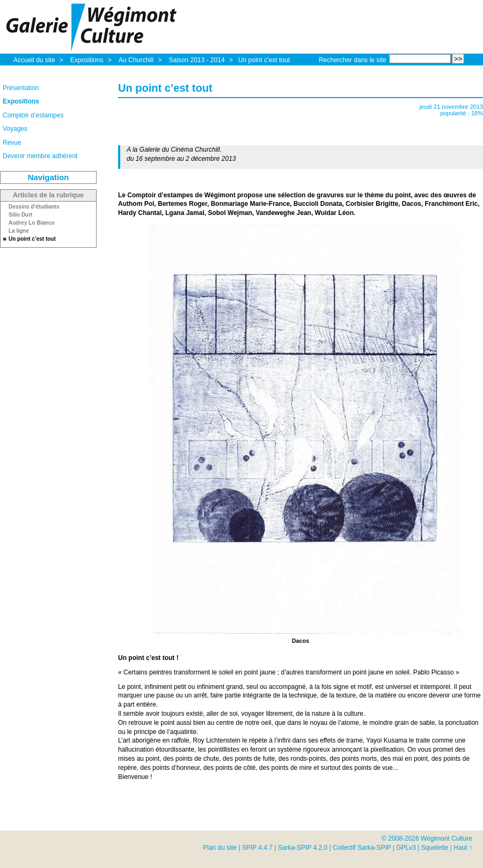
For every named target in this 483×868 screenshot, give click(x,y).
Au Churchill (137, 60)
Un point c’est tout (264, 60)
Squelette (435, 848)
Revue (12, 143)
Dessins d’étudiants (34, 207)
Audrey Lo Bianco (32, 223)
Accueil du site (34, 60)
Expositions (88, 60)
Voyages (15, 129)
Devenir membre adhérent (40, 156)
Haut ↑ (463, 848)
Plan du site (220, 848)
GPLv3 (406, 848)
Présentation (21, 88)
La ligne (19, 231)
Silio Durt (20, 215)
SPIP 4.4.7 (257, 848)
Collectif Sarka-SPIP (362, 848)
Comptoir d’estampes (33, 115)
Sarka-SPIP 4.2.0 (303, 848)
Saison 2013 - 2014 (197, 60)
